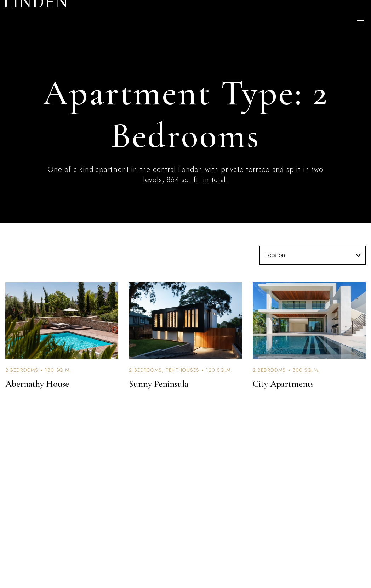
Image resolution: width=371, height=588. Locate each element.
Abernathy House (37, 384)
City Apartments (283, 384)
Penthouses (182, 370)
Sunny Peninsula (159, 384)
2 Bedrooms (22, 370)
